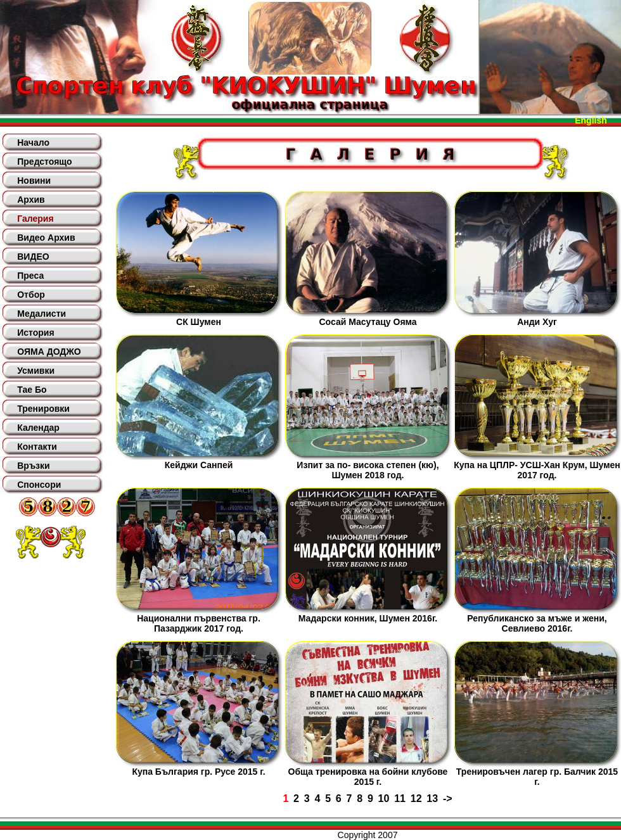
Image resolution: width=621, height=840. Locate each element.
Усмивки (36, 371)
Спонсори (39, 485)
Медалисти (42, 314)
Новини (34, 181)
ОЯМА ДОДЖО (49, 352)
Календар (38, 428)
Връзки (33, 466)
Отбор (31, 295)
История (35, 333)
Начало (33, 143)
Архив (31, 200)
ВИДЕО (33, 257)
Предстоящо (44, 162)
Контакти (37, 447)
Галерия (35, 219)
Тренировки (43, 409)
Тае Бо (32, 390)
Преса (30, 276)
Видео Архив (46, 238)
